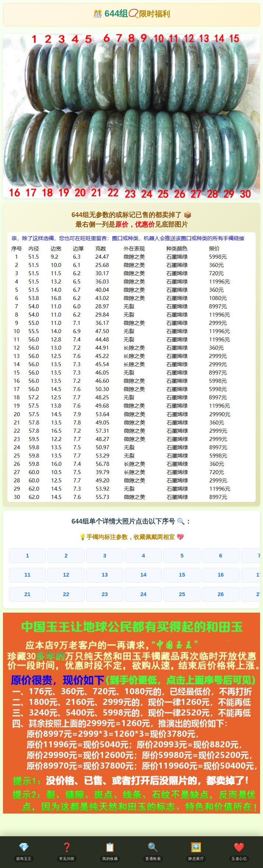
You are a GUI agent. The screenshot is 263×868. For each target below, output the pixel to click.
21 (20, 593)
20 (243, 574)
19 (218, 574)
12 (45, 574)
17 (169, 574)
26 (144, 593)
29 (218, 593)
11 (20, 574)
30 (243, 593)
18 (193, 574)
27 (169, 593)
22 (45, 593)
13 (70, 574)
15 (119, 574)
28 (193, 593)
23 (70, 593)
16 (144, 574)
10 (242, 556)
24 (94, 593)
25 (119, 593)
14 (94, 574)
